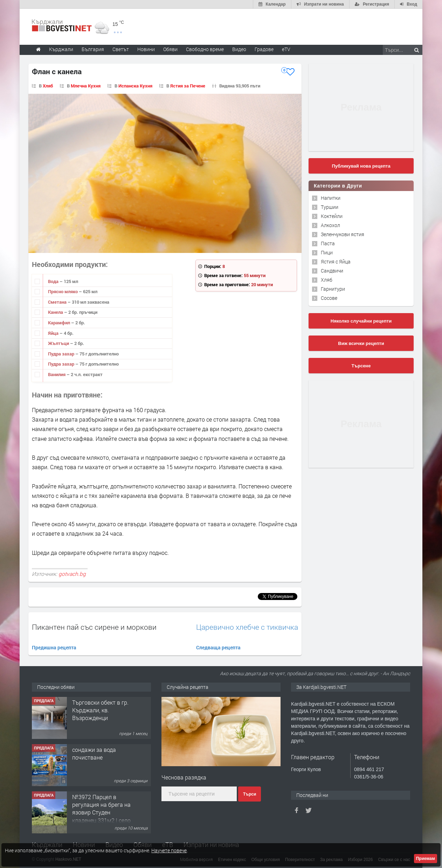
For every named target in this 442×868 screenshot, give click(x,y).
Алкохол (330, 225)
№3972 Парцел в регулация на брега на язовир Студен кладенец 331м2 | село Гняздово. (101, 813)
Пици (327, 252)
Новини (146, 49)
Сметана (58, 302)
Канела (56, 312)
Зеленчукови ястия (343, 234)
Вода (54, 281)
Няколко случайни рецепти (361, 321)
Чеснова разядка (184, 777)
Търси (250, 794)
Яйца (54, 333)
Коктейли (332, 216)
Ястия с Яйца (336, 262)
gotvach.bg (72, 574)
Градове (264, 49)
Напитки (331, 198)
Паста (328, 243)
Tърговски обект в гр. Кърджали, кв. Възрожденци (100, 710)
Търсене (361, 366)
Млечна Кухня (86, 86)
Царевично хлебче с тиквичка (247, 627)
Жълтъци (59, 343)
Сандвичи (332, 271)
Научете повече (169, 850)
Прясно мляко (63, 291)
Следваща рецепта (218, 647)
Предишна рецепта (54, 647)
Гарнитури (333, 289)
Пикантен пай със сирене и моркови (94, 627)
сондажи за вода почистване (94, 753)
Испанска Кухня (135, 86)
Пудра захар (62, 354)
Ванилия (57, 374)
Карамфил (60, 323)
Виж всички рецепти (361, 343)
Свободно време (205, 49)
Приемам (426, 859)
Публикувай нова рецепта (361, 166)
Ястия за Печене (188, 86)
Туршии (330, 207)
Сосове (329, 298)
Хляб (48, 86)
